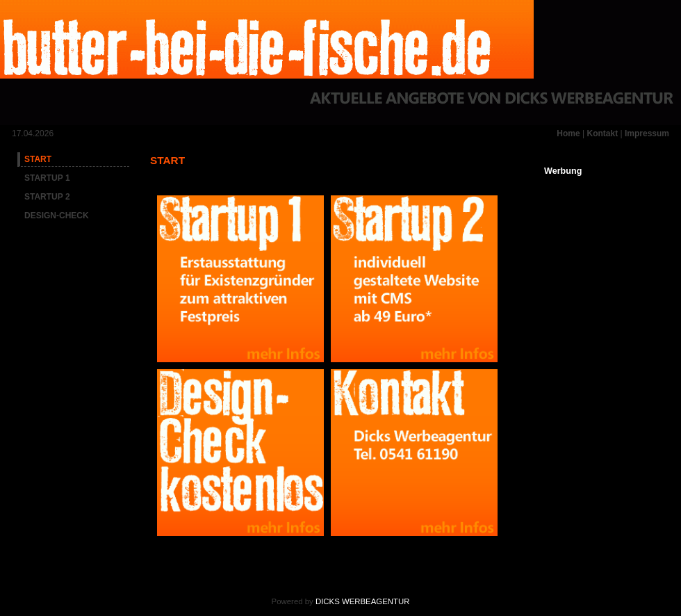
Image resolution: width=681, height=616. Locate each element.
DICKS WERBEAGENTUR (362, 601)
